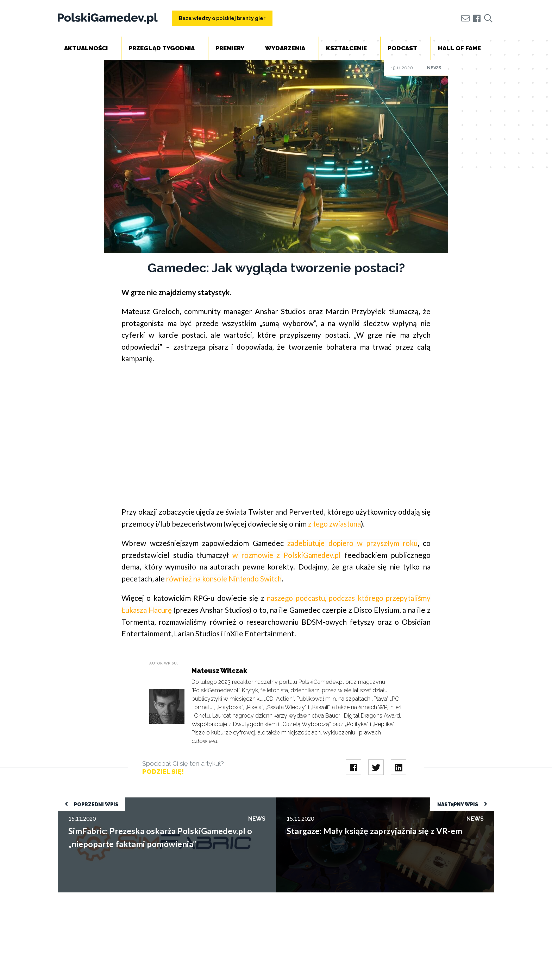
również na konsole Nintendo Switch (226, 578)
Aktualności (86, 48)
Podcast (402, 48)
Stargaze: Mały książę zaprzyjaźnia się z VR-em (333, 800)
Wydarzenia (285, 48)
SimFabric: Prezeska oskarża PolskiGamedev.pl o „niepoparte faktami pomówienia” (158, 800)
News (434, 68)
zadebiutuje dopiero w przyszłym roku (352, 543)
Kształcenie (346, 48)
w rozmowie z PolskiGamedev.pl (286, 555)
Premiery (230, 48)
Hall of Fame (459, 48)
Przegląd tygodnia (162, 48)
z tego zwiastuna (335, 524)
